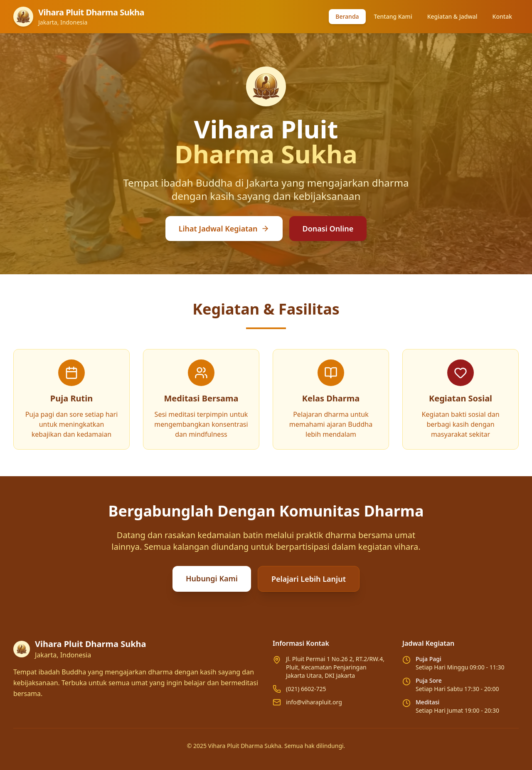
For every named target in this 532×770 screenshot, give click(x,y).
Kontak (502, 16)
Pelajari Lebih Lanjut (309, 579)
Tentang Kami (393, 16)
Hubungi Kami (212, 578)
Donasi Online (328, 229)
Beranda (347, 16)
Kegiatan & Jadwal (452, 16)
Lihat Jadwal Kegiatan (224, 229)
